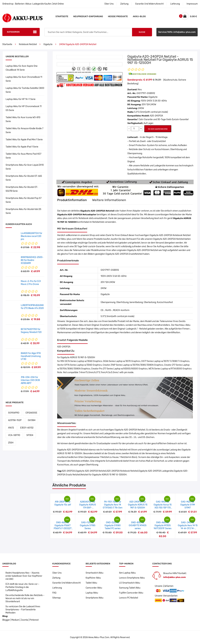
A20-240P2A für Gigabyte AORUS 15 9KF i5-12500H (138, 505)
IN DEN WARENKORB (158, 129)
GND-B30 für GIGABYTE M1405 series (138, 525)
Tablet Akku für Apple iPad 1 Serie (22, 147)
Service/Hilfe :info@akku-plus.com (177, 32)
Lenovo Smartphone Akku (132, 578)
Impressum (192, 4)
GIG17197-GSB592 (146, 93)
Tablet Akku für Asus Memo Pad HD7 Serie (23, 156)
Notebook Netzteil (28, 44)
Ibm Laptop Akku (127, 573)
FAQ (54, 593)
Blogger (6, 620)
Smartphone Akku (95, 598)
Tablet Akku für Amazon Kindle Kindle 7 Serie (24, 130)
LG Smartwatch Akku (130, 583)
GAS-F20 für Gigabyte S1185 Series (88, 525)
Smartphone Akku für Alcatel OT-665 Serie (24, 178)
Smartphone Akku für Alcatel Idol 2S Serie (23, 211)
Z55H (11, 443)
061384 (32, 420)
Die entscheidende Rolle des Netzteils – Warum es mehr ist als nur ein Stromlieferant (25, 598)
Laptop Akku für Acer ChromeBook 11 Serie (24, 79)
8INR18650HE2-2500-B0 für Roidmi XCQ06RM (32, 260)
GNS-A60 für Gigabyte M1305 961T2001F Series (163, 525)
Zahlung (124, 4)
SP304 (30, 435)
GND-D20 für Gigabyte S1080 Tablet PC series (113, 525)
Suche (142, 32)
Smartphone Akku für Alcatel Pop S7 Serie (24, 200)
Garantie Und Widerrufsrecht (149, 4)
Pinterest (34, 620)
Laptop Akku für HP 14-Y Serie (21, 99)
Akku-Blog (139, 16)
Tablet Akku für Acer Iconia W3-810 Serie (23, 119)
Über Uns (109, 4)
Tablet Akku (91, 583)
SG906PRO (14, 413)
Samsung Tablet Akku (130, 588)
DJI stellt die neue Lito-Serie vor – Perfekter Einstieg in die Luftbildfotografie (22, 587)
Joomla (24, 620)
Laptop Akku (92, 593)
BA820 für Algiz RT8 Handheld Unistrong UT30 (31, 356)
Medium (15, 620)
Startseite (62, 16)
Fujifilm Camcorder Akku (131, 593)
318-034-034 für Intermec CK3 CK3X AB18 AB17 (30, 380)
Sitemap (56, 598)
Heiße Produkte (118, 16)
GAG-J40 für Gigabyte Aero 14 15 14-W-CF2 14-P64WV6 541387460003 (188, 528)
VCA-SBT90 (14, 435)
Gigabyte (48, 44)
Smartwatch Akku (95, 573)
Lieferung (175, 4)
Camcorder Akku (94, 588)
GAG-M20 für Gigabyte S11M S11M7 (188, 505)
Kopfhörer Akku (93, 578)
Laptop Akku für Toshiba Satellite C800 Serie (25, 90)
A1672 (11, 428)
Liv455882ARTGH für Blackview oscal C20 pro (31, 236)
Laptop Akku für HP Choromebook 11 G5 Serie (24, 108)
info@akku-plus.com (175, 577)
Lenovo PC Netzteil (129, 598)
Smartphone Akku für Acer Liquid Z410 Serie (25, 167)
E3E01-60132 (27, 428)
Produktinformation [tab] (72, 200)
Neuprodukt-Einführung (88, 16)
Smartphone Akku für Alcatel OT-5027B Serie (22, 189)
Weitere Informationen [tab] (109, 200)
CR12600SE (31, 413)
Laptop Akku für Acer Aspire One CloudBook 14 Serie (22, 68)
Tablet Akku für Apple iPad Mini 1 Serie (24, 140)
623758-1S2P (15, 420)
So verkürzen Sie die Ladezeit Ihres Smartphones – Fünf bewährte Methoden (23, 610)
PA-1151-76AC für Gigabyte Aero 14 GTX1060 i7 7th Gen (113, 505)
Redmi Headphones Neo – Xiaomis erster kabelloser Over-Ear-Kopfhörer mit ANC (24, 576)
